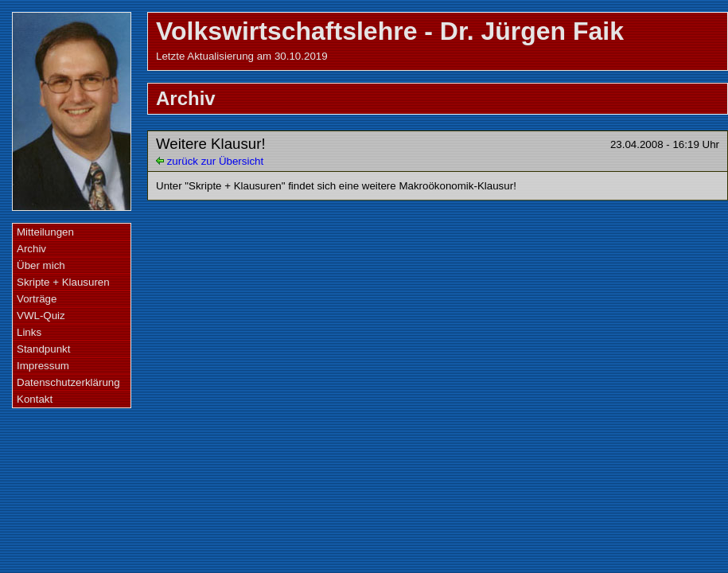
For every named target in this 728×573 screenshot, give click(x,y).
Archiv (31, 249)
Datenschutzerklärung (68, 382)
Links (29, 332)
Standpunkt (43, 349)
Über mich (41, 265)
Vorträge (37, 299)
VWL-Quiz (41, 316)
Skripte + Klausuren (63, 282)
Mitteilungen (45, 232)
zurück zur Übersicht (210, 161)
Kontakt (35, 399)
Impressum (43, 366)
